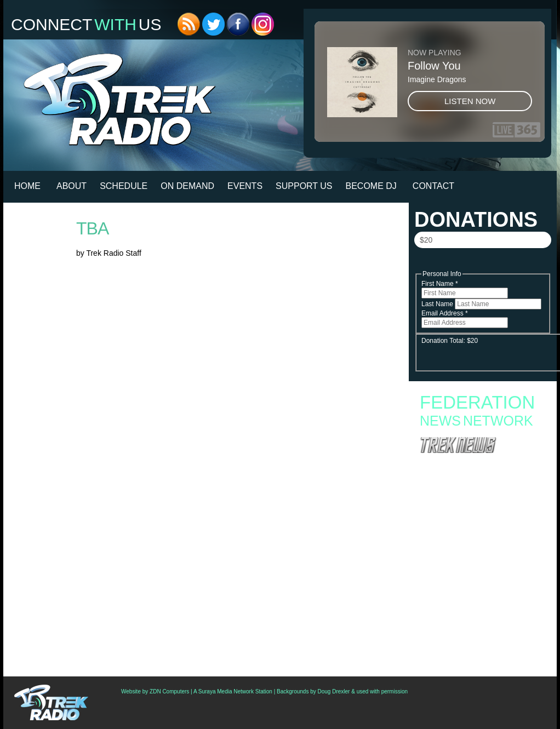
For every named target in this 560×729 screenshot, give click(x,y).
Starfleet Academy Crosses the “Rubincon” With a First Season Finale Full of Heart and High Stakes (478, 518)
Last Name (438, 304)
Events (245, 186)
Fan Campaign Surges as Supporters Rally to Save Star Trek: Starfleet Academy (480, 492)
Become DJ (371, 186)
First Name (440, 284)
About (72, 186)
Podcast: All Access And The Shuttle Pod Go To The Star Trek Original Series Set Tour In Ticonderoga (479, 592)
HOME (27, 186)
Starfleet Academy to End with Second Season (482, 503)
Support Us (304, 186)
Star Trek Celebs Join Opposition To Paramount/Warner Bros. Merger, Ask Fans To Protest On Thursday (481, 647)
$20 (426, 240)
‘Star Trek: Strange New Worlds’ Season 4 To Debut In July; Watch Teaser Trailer (480, 574)
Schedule (124, 186)
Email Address (445, 313)
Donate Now (482, 263)
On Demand (187, 186)
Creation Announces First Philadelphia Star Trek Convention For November (477, 630)
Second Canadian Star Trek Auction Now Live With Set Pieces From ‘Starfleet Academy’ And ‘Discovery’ (481, 612)
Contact (433, 186)
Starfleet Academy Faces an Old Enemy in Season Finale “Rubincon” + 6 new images (477, 535)
